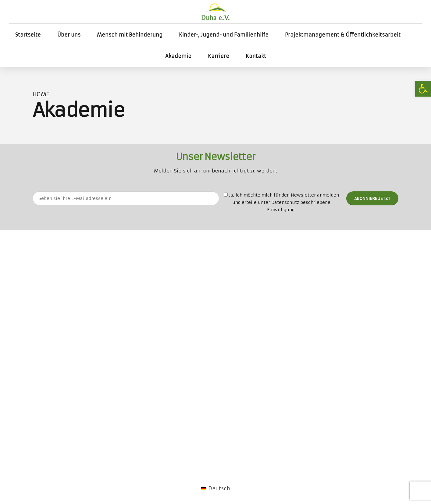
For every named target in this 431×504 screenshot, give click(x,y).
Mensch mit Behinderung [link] (130, 35)
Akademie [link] (178, 56)
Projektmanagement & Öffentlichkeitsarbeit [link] (343, 35)
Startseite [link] (28, 35)
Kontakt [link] (256, 56)
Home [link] (41, 94)
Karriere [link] (219, 56)
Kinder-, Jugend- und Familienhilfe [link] (224, 35)
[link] (423, 89)
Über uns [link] (69, 35)
